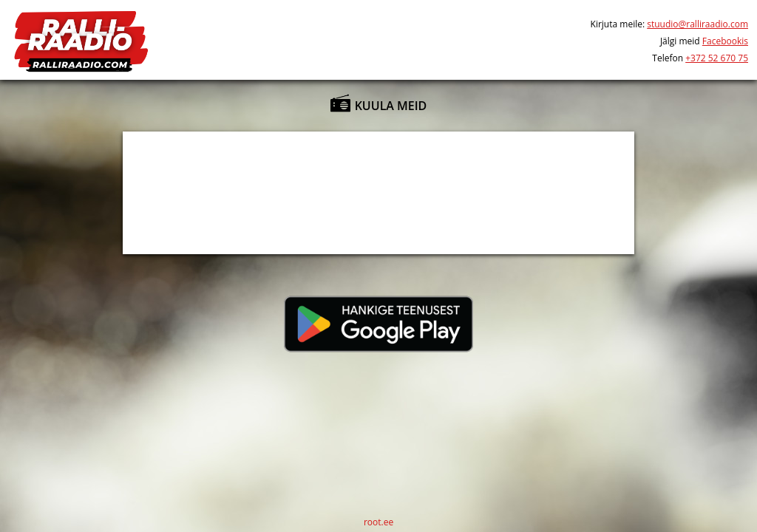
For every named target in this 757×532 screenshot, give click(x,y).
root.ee (378, 522)
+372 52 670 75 (717, 58)
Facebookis (725, 41)
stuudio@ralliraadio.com (697, 24)
